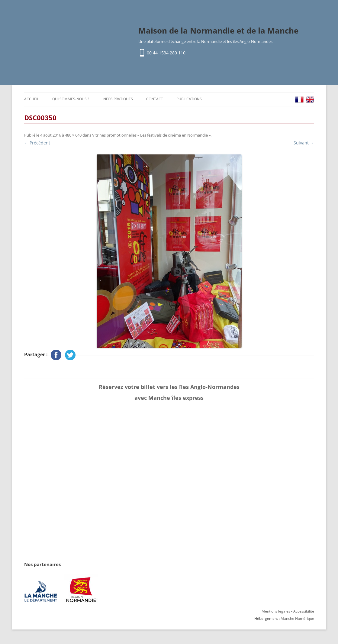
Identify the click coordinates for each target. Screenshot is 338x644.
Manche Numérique (297, 618)
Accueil (32, 99)
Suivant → (304, 143)
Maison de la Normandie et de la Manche (218, 31)
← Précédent (37, 143)
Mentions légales (276, 611)
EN (310, 100)
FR (299, 100)
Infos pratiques (118, 99)
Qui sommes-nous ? (71, 99)
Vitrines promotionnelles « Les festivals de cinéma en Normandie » (151, 135)
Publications (189, 99)
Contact (155, 99)
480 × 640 (73, 135)
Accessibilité (304, 611)
